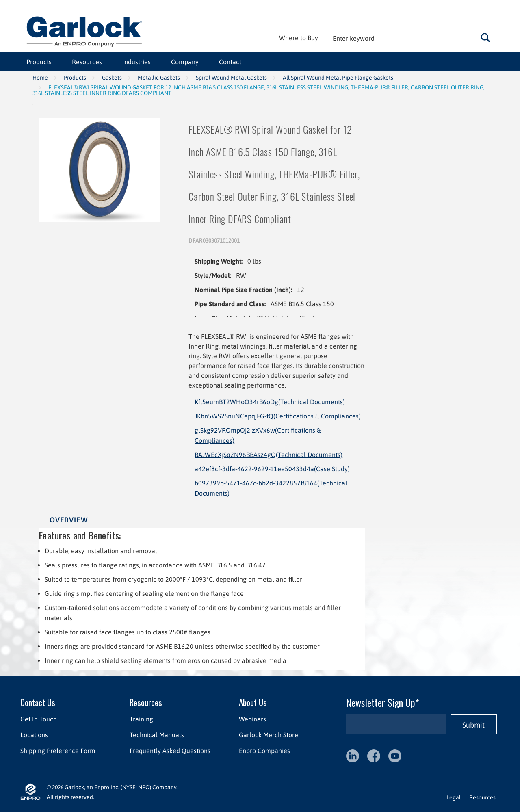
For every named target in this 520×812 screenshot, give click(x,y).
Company (185, 62)
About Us (253, 702)
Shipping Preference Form (58, 751)
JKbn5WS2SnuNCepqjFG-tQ (278, 416)
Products (39, 62)
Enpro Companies (264, 751)
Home (40, 78)
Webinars (252, 719)
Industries (136, 62)
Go (485, 37)
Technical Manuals (157, 735)
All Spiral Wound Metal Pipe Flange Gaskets (338, 78)
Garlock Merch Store (269, 735)
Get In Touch (39, 719)
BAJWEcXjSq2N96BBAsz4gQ (269, 455)
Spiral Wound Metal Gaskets (231, 78)
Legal (454, 797)
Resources (87, 62)
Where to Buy (299, 38)
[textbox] (413, 38)
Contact (230, 62)
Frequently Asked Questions (170, 751)
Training (141, 719)
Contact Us (38, 702)
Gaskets (112, 78)
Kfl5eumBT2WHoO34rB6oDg (270, 402)
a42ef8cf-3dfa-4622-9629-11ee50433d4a (272, 469)
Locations (34, 735)
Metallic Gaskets (159, 78)
